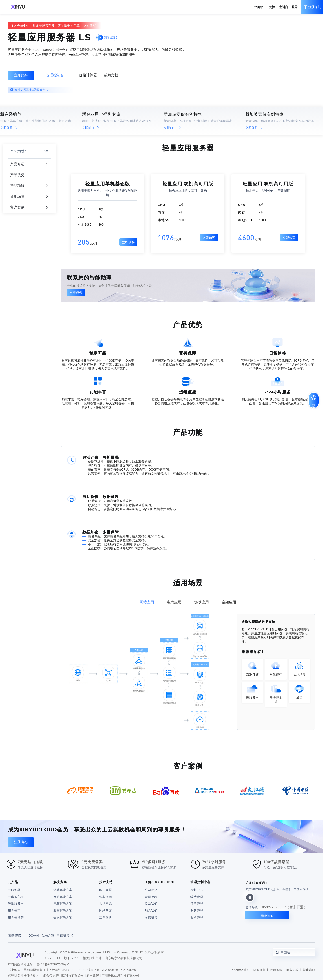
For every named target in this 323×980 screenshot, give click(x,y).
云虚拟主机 (16, 897)
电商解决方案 (63, 904)
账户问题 (105, 890)
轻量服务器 (16, 904)
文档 (272, 7)
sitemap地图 (241, 970)
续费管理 (197, 897)
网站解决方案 (63, 897)
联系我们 (151, 904)
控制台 (283, 7)
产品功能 (29, 186)
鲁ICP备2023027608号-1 (53, 964)
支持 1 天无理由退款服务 (31, 90)
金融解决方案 (63, 918)
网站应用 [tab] (147, 602)
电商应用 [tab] (174, 602)
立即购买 (21, 75)
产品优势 (29, 175)
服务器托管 (16, 918)
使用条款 (276, 970)
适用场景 (29, 197)
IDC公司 (33, 936)
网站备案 (105, 911)
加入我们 (151, 911)
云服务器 (14, 890)
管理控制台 (55, 75)
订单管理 (197, 904)
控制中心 (197, 890)
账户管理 (197, 918)
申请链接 (65, 936)
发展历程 (151, 897)
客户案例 (29, 208)
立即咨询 (76, 292)
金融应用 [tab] (229, 602)
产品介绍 (29, 164)
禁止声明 (309, 970)
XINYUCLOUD (18, 7)
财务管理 (197, 911)
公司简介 (151, 890)
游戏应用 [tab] (202, 602)
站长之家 (48, 936)
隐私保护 (260, 970)
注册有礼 (21, 842)
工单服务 (105, 918)
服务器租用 (16, 911)
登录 (295, 7)
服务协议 (292, 970)
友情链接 (151, 918)
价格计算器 (88, 75)
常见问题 (105, 904)
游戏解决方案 (63, 890)
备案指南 (105, 897)
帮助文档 (111, 75)
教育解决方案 (63, 911)
